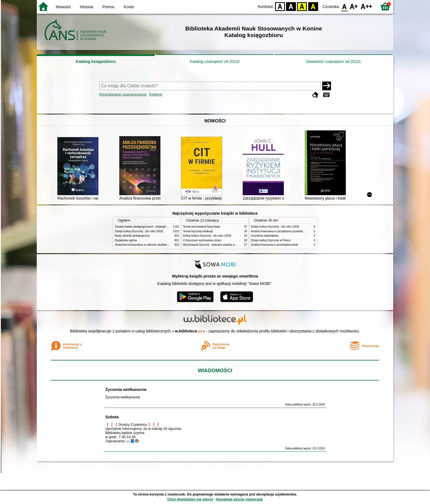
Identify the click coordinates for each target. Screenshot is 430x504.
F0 (344, 6)
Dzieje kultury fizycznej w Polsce (271, 240)
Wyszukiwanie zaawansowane (123, 94)
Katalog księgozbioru (96, 61)
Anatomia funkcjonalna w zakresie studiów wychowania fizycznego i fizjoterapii (163, 245)
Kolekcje (156, 94)
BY (313, 6)
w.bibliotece (189, 331)
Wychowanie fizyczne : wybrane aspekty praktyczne (215, 245)
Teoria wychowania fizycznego (202, 227)
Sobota (112, 417)
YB (302, 6)
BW (291, 6)
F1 (354, 6)
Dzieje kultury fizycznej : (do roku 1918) (139, 231)
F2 (367, 6)
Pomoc (108, 7)
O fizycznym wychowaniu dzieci (202, 240)
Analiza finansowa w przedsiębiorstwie (275, 245)
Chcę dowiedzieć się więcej (190, 499)
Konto (129, 7)
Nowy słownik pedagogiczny (132, 236)
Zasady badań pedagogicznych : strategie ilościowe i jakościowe (154, 227)
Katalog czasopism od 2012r (215, 61)
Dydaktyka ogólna (126, 240)
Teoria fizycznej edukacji (198, 231)
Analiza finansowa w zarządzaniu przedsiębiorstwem (283, 231)
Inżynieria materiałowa (265, 236)
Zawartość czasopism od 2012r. (334, 61)
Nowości (63, 7)
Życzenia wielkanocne (126, 390)
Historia (87, 7)
